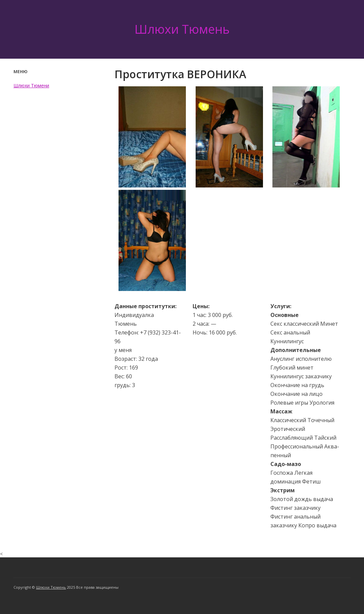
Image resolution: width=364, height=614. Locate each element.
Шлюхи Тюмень (182, 29)
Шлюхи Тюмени (31, 85)
